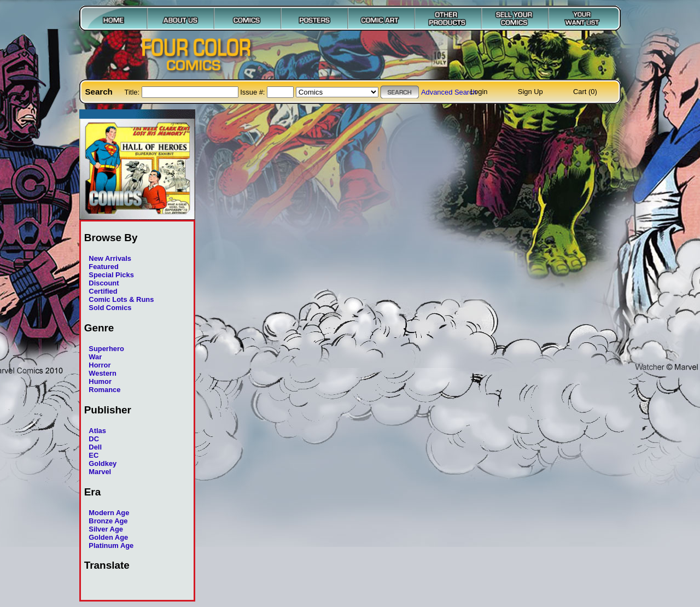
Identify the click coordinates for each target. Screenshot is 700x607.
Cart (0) (585, 92)
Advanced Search (449, 92)
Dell (95, 447)
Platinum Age (111, 545)
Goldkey (103, 463)
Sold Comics (110, 308)
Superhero (106, 349)
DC (94, 439)
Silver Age (106, 529)
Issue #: (253, 92)
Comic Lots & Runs (121, 299)
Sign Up (530, 92)
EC (94, 455)
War (95, 357)
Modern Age (109, 513)
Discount (104, 283)
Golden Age (108, 537)
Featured (104, 267)
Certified (103, 291)
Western (103, 373)
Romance (104, 390)
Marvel (100, 472)
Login (479, 92)
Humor (100, 381)
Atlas (97, 431)
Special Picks (111, 275)
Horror (100, 365)
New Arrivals (110, 258)
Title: (133, 92)
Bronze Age (108, 521)
